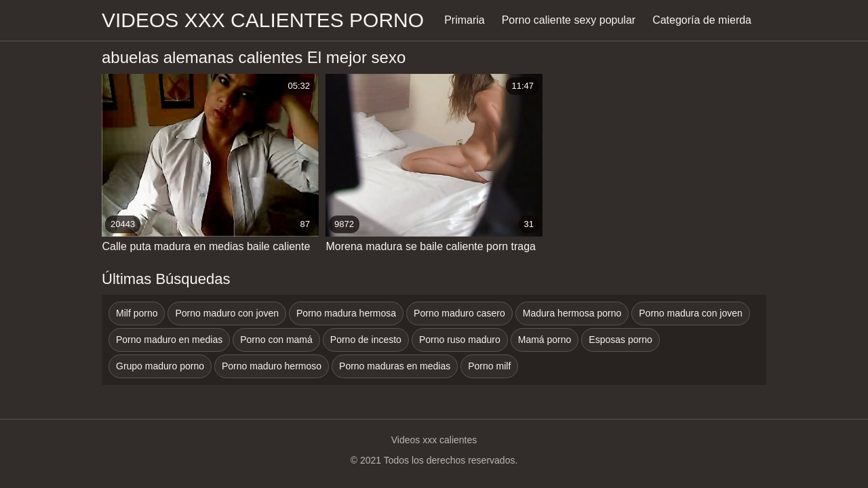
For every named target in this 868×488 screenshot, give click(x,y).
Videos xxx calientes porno (263, 20)
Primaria (465, 20)
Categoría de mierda (702, 20)
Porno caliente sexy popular (569, 20)
